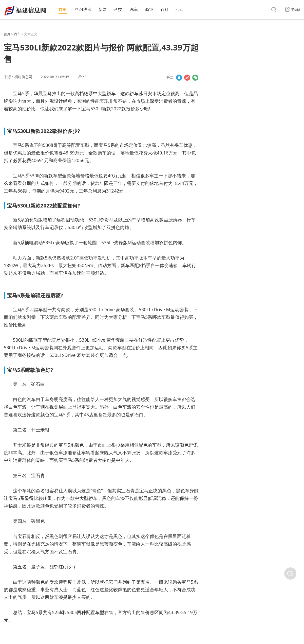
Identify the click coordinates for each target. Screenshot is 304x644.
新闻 (103, 9)
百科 (165, 9)
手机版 (293, 10)
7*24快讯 (83, 9)
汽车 (134, 9)
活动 (179, 9)
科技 (118, 9)
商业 (149, 9)
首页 (63, 9)
